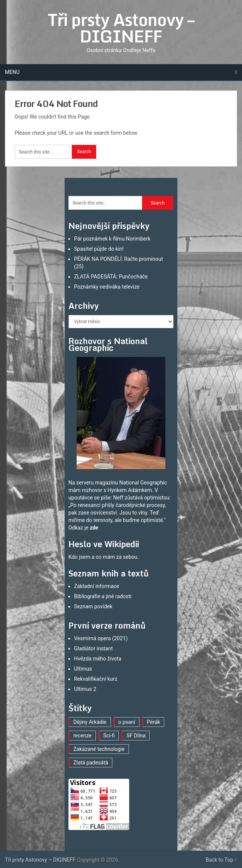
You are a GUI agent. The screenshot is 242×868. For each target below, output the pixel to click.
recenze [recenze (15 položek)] (82, 736)
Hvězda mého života (98, 659)
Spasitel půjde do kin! (99, 249)
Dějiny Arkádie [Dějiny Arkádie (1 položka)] (90, 722)
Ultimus (83, 669)
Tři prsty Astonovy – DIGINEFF (121, 28)
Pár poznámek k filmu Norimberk (112, 239)
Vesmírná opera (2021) (101, 638)
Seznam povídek (93, 606)
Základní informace (97, 586)
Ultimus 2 (85, 689)
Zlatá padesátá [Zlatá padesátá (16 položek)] (91, 763)
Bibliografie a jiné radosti (103, 596)
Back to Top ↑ (221, 860)
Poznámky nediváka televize (107, 287)
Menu (12, 72)
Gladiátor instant (93, 648)
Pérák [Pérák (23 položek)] (154, 722)
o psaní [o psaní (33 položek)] (127, 722)
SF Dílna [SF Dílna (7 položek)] (136, 736)
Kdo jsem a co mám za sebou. (104, 557)
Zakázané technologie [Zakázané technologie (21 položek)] (99, 749)
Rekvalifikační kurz (96, 679)
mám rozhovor (85, 490)
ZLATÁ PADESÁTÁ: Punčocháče (111, 277)
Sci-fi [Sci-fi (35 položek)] (109, 736)
